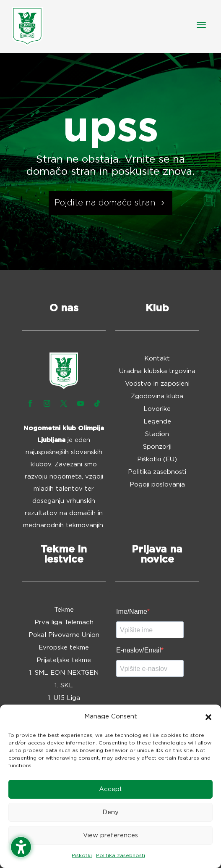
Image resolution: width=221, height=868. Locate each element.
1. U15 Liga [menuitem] (64, 698)
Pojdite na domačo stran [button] (105, 203)
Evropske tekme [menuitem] (64, 648)
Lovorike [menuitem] (157, 409)
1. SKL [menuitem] (64, 686)
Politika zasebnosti (121, 855)
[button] (208, 717)
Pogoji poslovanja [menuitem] (157, 485)
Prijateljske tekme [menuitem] (64, 660)
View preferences (110, 835)
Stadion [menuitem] (157, 434)
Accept (111, 789)
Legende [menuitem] (157, 422)
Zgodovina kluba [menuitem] (157, 397)
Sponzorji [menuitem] (157, 447)
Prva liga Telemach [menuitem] (64, 623)
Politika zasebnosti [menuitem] (157, 472)
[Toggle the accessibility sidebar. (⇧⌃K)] (21, 847)
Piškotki (82, 855)
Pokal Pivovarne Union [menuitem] (64, 635)
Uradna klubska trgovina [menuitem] (157, 371)
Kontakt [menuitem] (157, 359)
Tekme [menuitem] (64, 610)
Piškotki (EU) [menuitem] (157, 460)
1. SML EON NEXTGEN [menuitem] (64, 673)
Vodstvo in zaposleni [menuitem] (157, 384)
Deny (110, 812)
